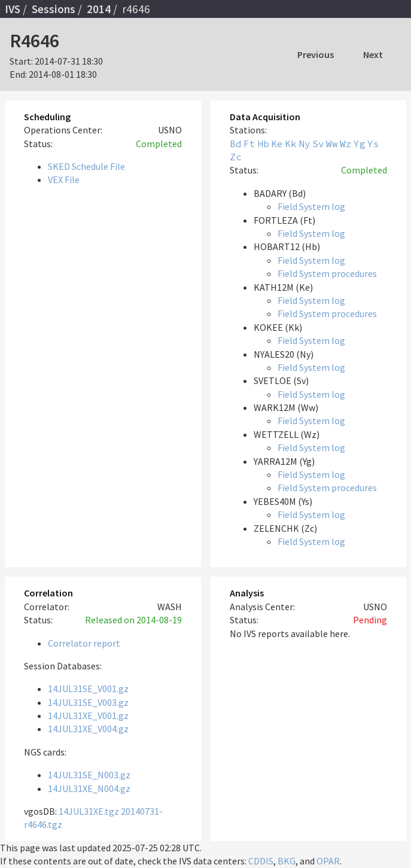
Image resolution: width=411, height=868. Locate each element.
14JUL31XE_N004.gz (89, 788)
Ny (305, 144)
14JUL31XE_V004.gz (88, 729)
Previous (316, 54)
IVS (13, 9)
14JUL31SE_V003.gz (88, 702)
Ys (373, 144)
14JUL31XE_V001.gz (88, 715)
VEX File (64, 179)
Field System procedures (327, 273)
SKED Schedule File (86, 166)
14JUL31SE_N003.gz (89, 775)
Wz (346, 144)
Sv (318, 144)
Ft (249, 144)
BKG (287, 861)
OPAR (328, 861)
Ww (332, 144)
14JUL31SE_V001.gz (88, 689)
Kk (291, 144)
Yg (360, 144)
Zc (236, 157)
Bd (236, 144)
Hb (263, 144)
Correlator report (84, 643)
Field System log (311, 206)
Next (373, 54)
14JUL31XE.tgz (89, 811)
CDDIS (261, 861)
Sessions (54, 9)
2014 (99, 9)
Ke (277, 144)
